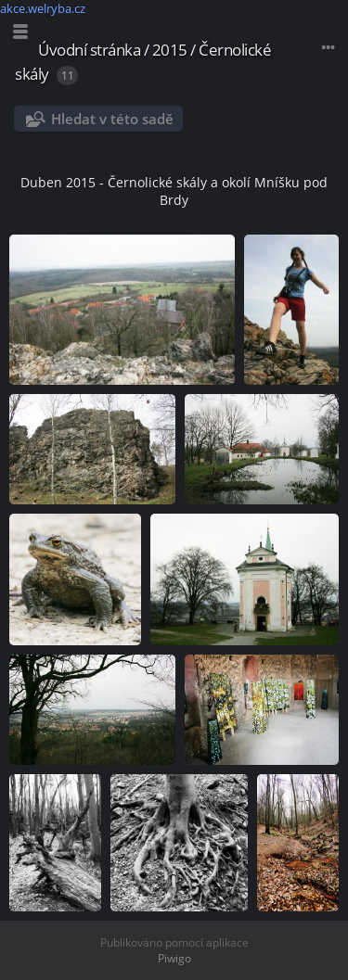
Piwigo (174, 958)
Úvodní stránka (89, 50)
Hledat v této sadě (112, 119)
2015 (170, 50)
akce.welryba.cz (43, 8)
